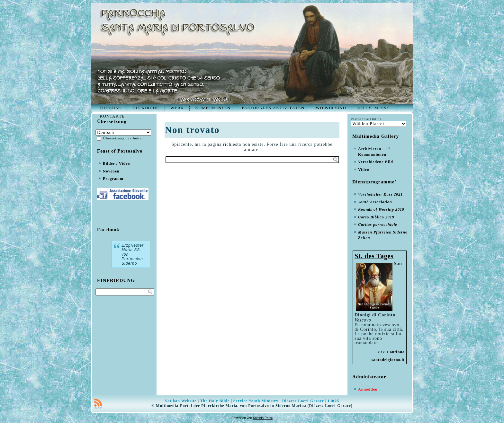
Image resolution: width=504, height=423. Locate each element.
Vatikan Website (181, 401)
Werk (177, 108)
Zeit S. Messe (373, 108)
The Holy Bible (215, 401)
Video (364, 170)
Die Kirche (146, 108)
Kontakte (112, 116)
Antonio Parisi (263, 418)
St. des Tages (374, 256)
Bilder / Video (116, 163)
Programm (113, 179)
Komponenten (213, 108)
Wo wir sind (331, 108)
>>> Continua (391, 352)
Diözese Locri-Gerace (303, 401)
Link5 (334, 401)
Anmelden (368, 389)
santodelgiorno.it (388, 360)
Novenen (111, 171)
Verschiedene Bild (376, 162)
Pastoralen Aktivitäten (273, 108)
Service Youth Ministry (256, 401)
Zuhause (110, 108)
